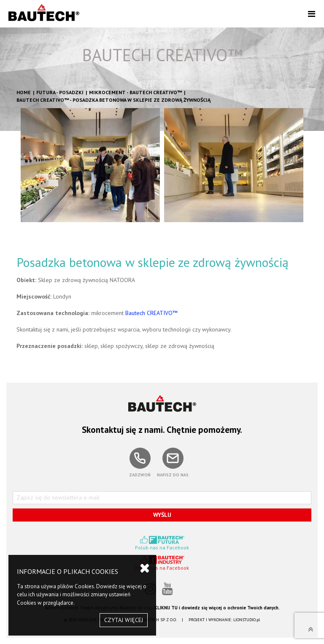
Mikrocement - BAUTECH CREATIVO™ (135, 92)
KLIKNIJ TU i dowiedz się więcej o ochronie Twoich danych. (217, 608)
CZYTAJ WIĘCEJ (124, 620)
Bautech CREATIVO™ (151, 313)
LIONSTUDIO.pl (247, 620)
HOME (24, 92)
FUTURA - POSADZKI (60, 92)
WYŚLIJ (162, 515)
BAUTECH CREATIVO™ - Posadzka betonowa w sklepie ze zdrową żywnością (113, 100)
